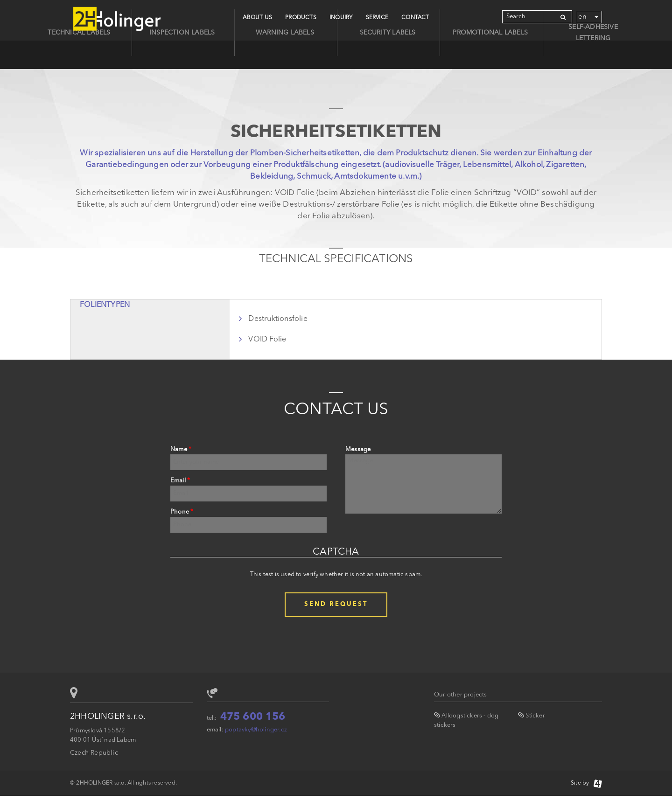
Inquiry (341, 18)
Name (181, 449)
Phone (182, 512)
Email (180, 481)
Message (358, 449)
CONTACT (415, 18)
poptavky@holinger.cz (256, 730)
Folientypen (105, 305)
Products (301, 18)
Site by (586, 783)
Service (377, 18)
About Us (257, 18)
